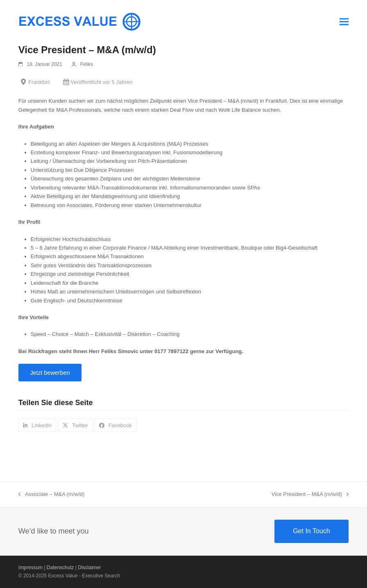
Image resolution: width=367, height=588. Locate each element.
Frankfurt (39, 82)
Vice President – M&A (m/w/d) (310, 495)
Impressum (31, 568)
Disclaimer (89, 568)
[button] (344, 21)
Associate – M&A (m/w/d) (51, 495)
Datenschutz (60, 568)
